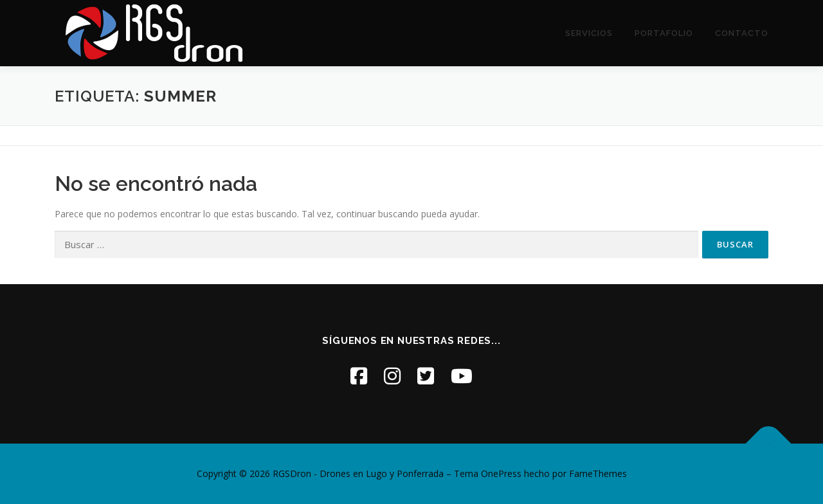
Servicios (589, 33)
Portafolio (664, 33)
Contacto (742, 33)
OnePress (501, 473)
